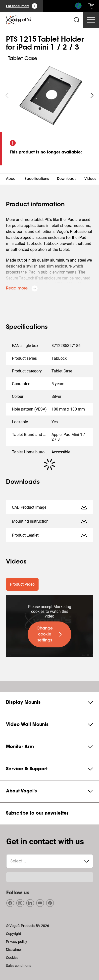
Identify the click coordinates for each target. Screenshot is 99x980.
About (11, 179)
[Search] (78, 7)
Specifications (37, 179)
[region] (49, 95)
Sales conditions (19, 966)
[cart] (91, 6)
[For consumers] (22, 6)
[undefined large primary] (50, 634)
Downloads (67, 179)
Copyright (14, 934)
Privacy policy (17, 942)
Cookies (12, 958)
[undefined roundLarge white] (92, 95)
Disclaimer (14, 950)
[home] (18, 20)
